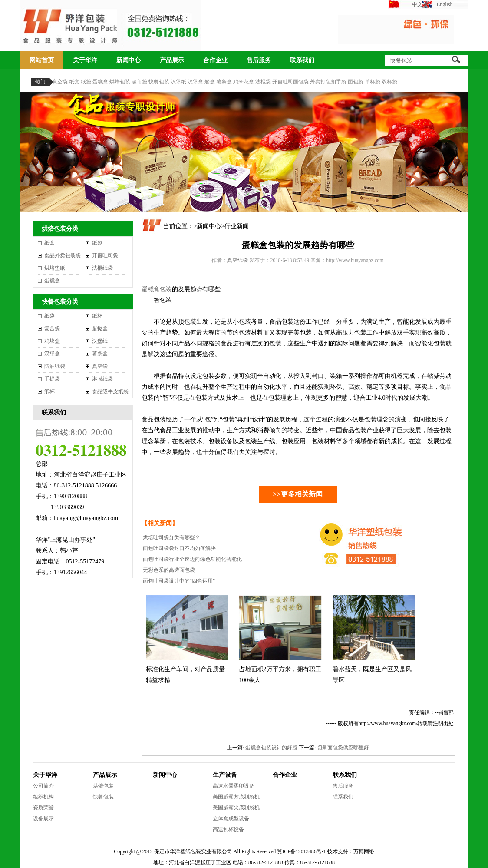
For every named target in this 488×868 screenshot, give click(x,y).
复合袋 (52, 328)
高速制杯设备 (228, 829)
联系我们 (302, 60)
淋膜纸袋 (102, 379)
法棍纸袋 (102, 268)
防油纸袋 (55, 366)
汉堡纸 (178, 82)
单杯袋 (373, 82)
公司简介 (43, 786)
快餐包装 (159, 82)
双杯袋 (389, 82)
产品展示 (172, 60)
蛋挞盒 (100, 328)
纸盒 (74, 82)
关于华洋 (85, 60)
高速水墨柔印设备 (234, 786)
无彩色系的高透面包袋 (169, 570)
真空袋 (60, 82)
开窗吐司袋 (105, 255)
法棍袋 (263, 82)
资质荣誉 (43, 808)
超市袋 (139, 82)
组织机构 (43, 797)
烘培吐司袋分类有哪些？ (171, 537)
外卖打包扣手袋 (328, 82)
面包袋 (356, 82)
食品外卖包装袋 (63, 255)
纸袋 (86, 82)
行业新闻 (237, 226)
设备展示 (43, 818)
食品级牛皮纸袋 (110, 391)
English (445, 4)
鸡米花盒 (244, 82)
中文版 (420, 4)
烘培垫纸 (55, 268)
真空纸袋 (237, 260)
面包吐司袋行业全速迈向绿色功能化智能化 (192, 559)
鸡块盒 (52, 341)
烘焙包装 (120, 82)
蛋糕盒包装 (157, 289)
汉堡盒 (195, 82)
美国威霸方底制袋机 (236, 797)
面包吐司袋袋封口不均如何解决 (179, 548)
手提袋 (52, 379)
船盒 (210, 82)
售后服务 (259, 60)
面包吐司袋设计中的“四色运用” (179, 581)
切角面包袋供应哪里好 (343, 748)
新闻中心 (129, 60)
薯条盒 (224, 82)
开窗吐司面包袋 (290, 82)
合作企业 (215, 60)
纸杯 (97, 316)
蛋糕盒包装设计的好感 (271, 748)
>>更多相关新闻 (297, 494)
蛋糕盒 (100, 82)
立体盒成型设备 (231, 818)
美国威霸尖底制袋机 (236, 808)
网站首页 (42, 60)
